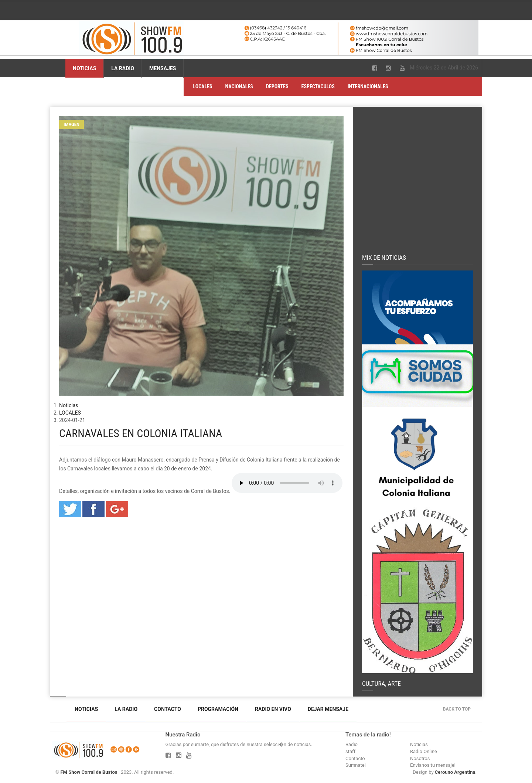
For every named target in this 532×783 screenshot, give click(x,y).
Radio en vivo (273, 709)
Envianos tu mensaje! (433, 765)
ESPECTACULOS (318, 86)
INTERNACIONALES (368, 86)
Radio (352, 744)
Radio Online (424, 751)
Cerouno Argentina (455, 772)
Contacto (168, 709)
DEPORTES (277, 86)
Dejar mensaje (328, 709)
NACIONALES (239, 86)
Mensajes (163, 68)
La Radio (123, 68)
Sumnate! (356, 765)
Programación (218, 709)
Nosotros (420, 758)
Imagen (71, 124)
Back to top (459, 709)
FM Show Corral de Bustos (89, 772)
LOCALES (202, 86)
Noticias (84, 68)
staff (350, 751)
